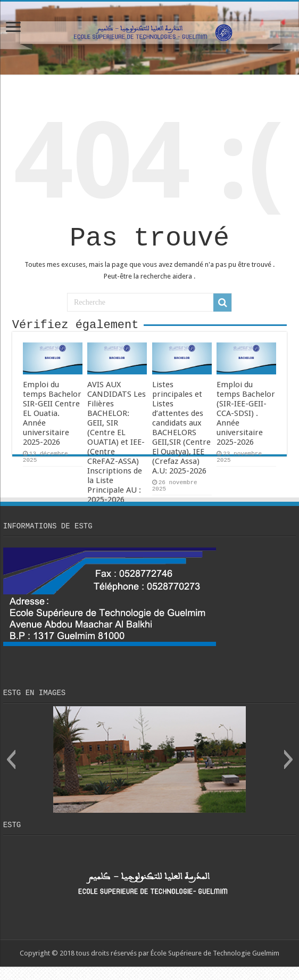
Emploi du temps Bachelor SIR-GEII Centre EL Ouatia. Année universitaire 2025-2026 (52, 422)
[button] (11, 771)
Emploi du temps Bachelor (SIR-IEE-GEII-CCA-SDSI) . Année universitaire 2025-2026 (246, 422)
